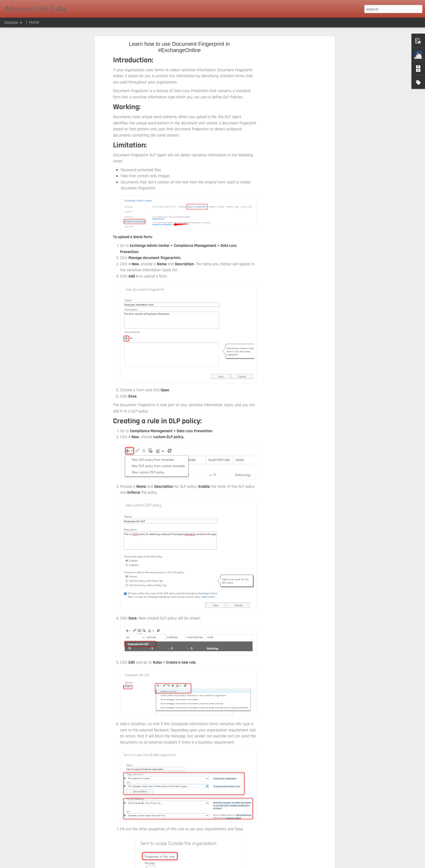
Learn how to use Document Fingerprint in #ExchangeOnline (179, 47)
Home (34, 22)
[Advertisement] (286, 129)
